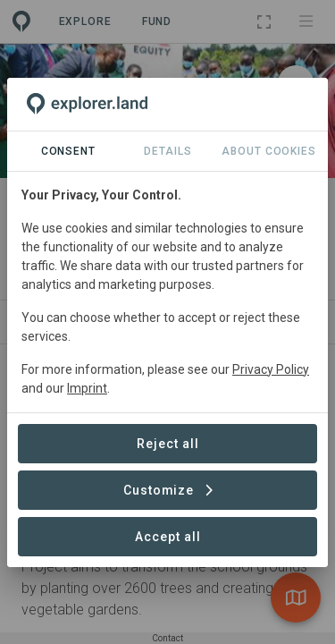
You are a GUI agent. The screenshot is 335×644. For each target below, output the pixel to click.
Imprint (87, 388)
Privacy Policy (271, 369)
